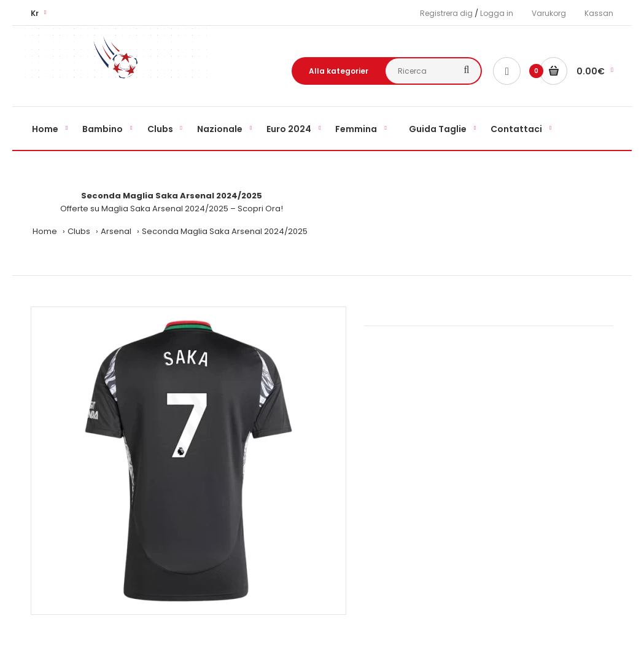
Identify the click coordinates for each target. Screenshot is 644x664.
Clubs (79, 231)
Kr (35, 13)
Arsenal (116, 231)
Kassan (599, 13)
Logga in (497, 13)
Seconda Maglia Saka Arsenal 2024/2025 (225, 231)
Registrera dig (446, 13)
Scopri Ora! (260, 209)
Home (45, 231)
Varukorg (549, 13)
